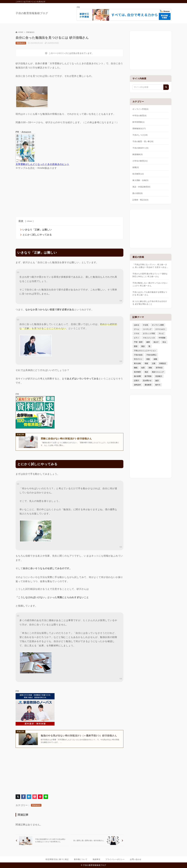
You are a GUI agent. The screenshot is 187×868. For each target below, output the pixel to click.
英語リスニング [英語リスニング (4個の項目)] (158, 372)
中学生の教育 (139, 116)
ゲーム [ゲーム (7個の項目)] (137, 329)
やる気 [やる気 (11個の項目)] (146, 325)
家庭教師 (138, 154)
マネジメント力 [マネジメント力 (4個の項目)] (149, 338)
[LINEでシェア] (46, 797)
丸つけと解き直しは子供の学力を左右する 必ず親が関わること (150, 303)
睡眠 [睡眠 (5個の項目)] (136, 368)
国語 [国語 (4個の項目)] (143, 346)
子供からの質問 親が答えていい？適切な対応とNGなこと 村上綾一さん (150, 275)
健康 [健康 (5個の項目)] (148, 342)
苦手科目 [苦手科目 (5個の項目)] (159, 368)
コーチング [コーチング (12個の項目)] (147, 329)
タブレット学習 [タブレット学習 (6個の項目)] (149, 333)
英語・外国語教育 (141, 187)
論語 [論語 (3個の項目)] (157, 381)
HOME (19, 32)
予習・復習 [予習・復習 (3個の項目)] (138, 342)
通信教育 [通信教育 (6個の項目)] (148, 385)
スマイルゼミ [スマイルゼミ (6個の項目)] (160, 329)
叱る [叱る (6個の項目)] (164, 342)
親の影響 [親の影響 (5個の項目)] (137, 376)
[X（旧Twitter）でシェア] (18, 797)
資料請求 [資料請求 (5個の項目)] (137, 385)
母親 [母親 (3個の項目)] (146, 363)
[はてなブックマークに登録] (29, 797)
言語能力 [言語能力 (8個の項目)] (159, 376)
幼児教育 (138, 174)
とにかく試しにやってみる (37, 235)
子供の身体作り (140, 148)
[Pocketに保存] (35, 797)
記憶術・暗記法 (140, 200)
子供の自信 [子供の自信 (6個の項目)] (138, 355)
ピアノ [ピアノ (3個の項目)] (137, 338)
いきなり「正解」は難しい (37, 230)
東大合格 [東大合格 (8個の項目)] (137, 363)
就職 (136, 167)
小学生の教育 (140, 161)
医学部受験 (139, 122)
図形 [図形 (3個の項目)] (136, 346)
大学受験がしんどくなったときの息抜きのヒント (42, 164)
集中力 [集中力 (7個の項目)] (158, 385)
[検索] (166, 87)
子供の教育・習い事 (143, 141)
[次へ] (97, 841)
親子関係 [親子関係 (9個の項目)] (148, 376)
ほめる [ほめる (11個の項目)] (137, 325)
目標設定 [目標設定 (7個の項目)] (163, 363)
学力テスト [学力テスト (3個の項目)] (138, 359)
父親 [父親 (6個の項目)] (154, 363)
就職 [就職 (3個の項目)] (155, 359)
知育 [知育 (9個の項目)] (143, 368)
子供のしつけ (140, 135)
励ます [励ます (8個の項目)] (156, 342)
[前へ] (42, 841)
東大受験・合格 (140, 180)
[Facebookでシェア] (23, 797)
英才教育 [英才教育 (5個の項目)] (137, 372)
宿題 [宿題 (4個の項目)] (148, 359)
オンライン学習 (140, 109)
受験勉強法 (30, 32)
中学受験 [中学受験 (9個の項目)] (162, 338)
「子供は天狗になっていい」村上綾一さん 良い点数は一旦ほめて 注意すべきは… (150, 266)
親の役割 (138, 193)
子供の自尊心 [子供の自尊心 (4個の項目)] (151, 355)
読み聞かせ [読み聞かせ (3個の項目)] (147, 381)
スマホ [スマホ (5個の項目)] (137, 333)
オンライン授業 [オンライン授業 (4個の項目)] (158, 325)
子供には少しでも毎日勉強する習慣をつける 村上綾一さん (150, 293)
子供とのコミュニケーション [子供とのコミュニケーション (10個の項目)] (145, 351)
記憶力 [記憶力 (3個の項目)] (137, 381)
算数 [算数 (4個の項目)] (150, 368)
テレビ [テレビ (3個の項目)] (161, 333)
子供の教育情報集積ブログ (32, 13)
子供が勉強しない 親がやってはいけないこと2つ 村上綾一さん (150, 284)
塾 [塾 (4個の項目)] (149, 346)
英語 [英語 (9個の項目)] (146, 372)
